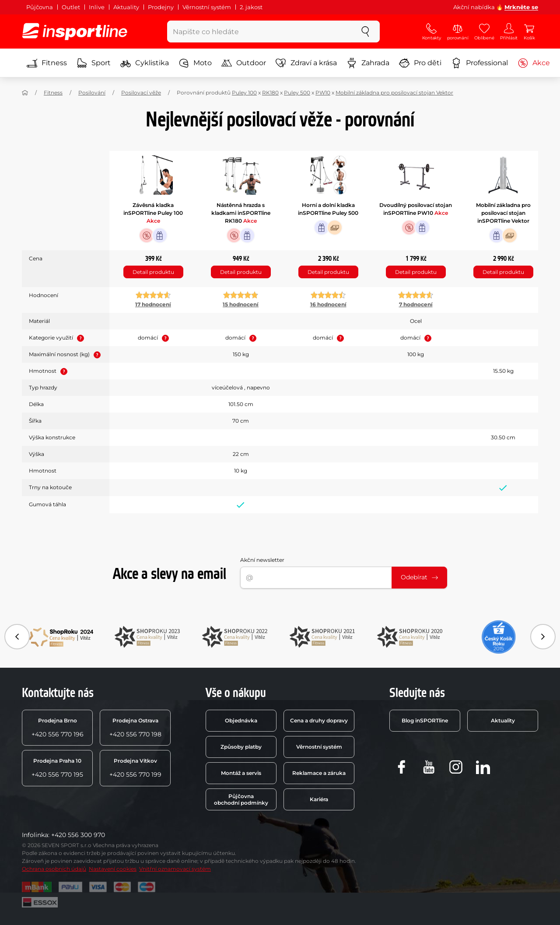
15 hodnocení (241, 304)
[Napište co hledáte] (259, 32)
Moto (195, 63)
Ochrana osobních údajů (54, 869)
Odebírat (419, 577)
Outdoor (244, 63)
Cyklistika (145, 63)
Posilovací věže (141, 93)
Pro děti (420, 63)
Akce (534, 63)
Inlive (97, 7)
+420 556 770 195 (57, 768)
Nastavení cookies (113, 869)
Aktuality (126, 7)
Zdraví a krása (306, 63)
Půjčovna (40, 7)
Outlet (71, 7)
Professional (479, 63)
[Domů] (25, 93)
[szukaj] (365, 32)
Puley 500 (297, 93)
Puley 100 (244, 93)
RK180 (270, 93)
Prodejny (161, 7)
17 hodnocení (153, 304)
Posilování (92, 93)
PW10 (323, 93)
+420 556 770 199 (135, 768)
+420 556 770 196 (58, 728)
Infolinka (35, 835)
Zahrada (368, 63)
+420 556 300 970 (78, 835)
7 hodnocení (416, 304)
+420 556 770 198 (135, 728)
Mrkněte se (521, 7)
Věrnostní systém (207, 7)
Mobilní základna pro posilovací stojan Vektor (394, 93)
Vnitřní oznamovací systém (175, 869)
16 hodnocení (328, 304)
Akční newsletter (262, 560)
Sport (94, 63)
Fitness (47, 63)
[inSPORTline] (75, 32)
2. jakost (251, 7)
